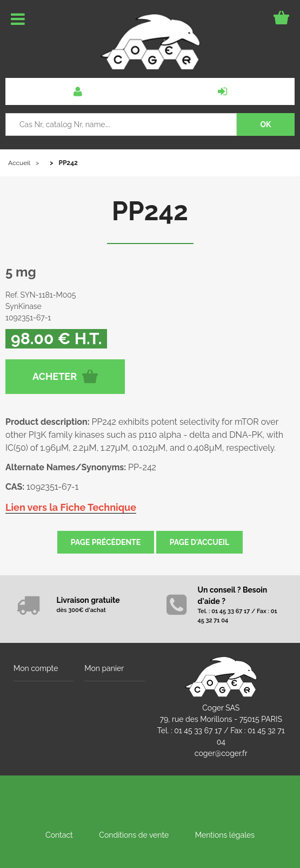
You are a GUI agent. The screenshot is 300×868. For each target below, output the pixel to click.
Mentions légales (225, 835)
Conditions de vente (134, 835)
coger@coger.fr (221, 753)
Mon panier (104, 668)
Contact (59, 835)
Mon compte (36, 668)
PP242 (150, 211)
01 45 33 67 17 (198, 731)
